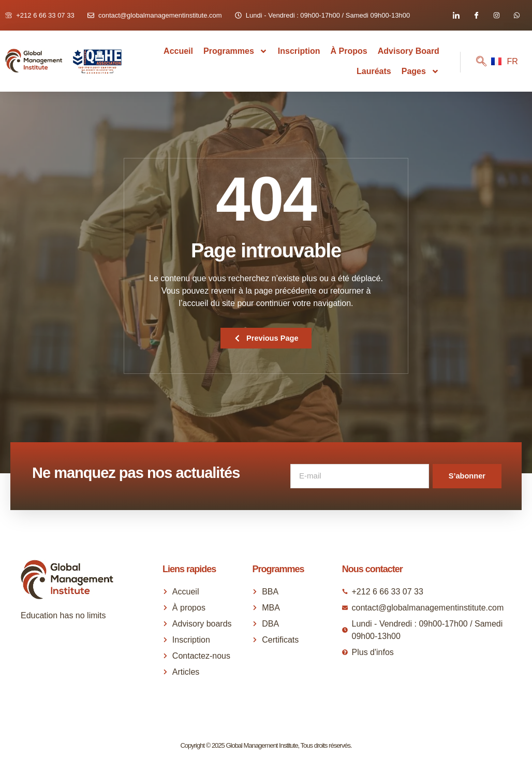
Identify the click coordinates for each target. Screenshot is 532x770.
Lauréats (374, 71)
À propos (349, 51)
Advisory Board (409, 51)
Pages (420, 71)
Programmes (235, 51)
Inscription (299, 51)
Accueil (178, 51)
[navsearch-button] (474, 62)
